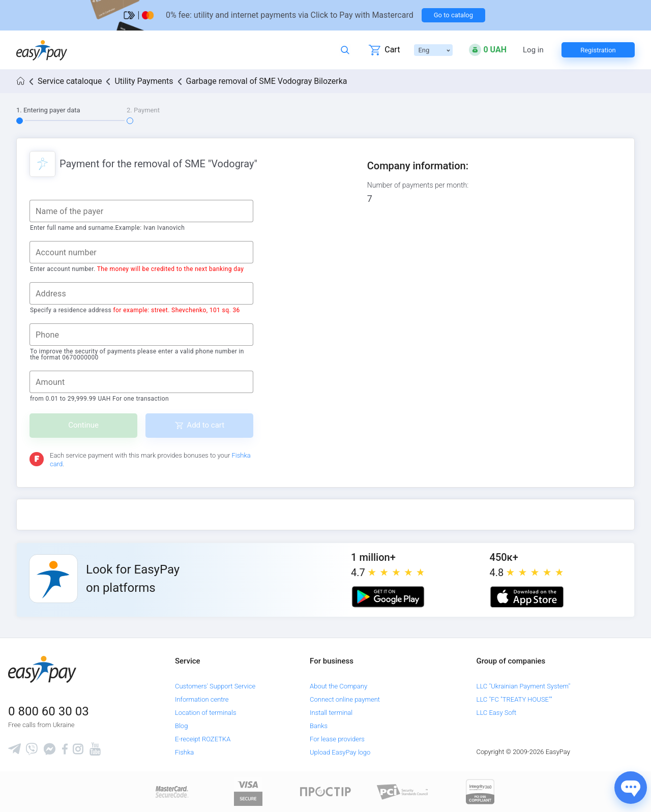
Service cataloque (70, 81)
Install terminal (331, 713)
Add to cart (205, 425)
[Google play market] (388, 597)
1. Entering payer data (48, 110)
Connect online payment (345, 699)
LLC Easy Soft (497, 713)
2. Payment (143, 110)
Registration (598, 50)
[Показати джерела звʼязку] (631, 788)
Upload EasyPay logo (340, 752)
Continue (83, 425)
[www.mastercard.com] (171, 791)
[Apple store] (527, 597)
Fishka (184, 752)
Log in (533, 50)
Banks (319, 726)
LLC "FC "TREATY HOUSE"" (514, 699)
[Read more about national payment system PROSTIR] (325, 791)
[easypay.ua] (42, 50)
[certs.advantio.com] (480, 791)
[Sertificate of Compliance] (403, 791)
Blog (181, 726)
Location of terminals (206, 713)
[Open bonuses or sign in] (488, 50)
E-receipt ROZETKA (203, 739)
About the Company (338, 686)
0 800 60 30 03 (49, 711)
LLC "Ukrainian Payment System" (524, 686)
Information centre (202, 699)
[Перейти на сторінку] (325, 15)
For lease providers (337, 739)
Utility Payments (144, 81)
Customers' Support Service (215, 686)
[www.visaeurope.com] (248, 791)
